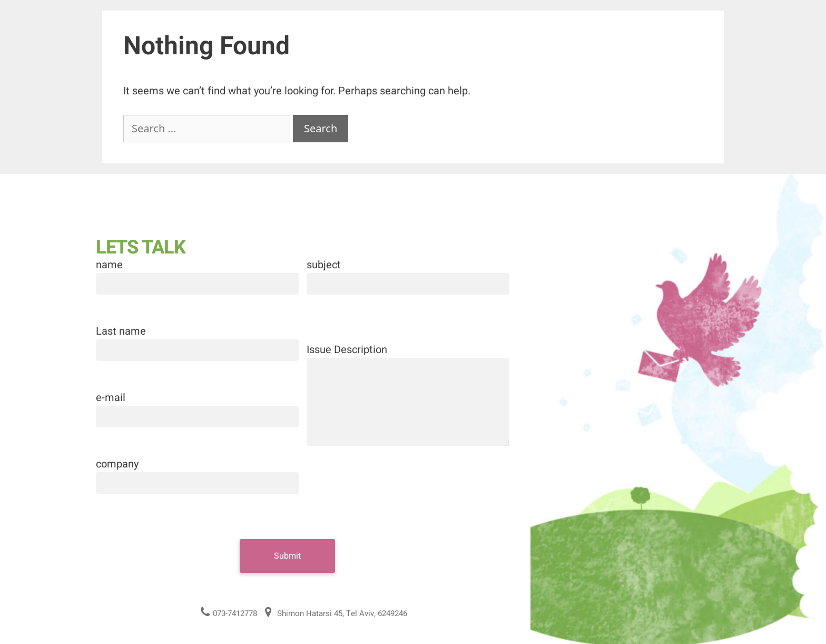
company (117, 464)
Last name (121, 331)
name (109, 265)
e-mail (111, 398)
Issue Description (347, 350)
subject (324, 265)
